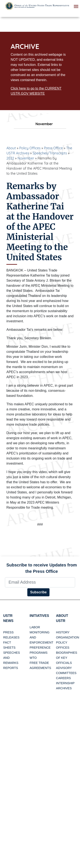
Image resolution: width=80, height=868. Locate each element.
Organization (68, 637)
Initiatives (39, 616)
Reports (11, 668)
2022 (10, 158)
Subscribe (38, 592)
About (11, 148)
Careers (64, 678)
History (63, 632)
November (26, 158)
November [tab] (40, 124)
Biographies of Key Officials (67, 658)
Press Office (53, 148)
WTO (33, 658)
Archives (64, 688)
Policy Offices (30, 148)
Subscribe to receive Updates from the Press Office (42, 568)
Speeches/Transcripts (50, 153)
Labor (35, 627)
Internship (65, 683)
